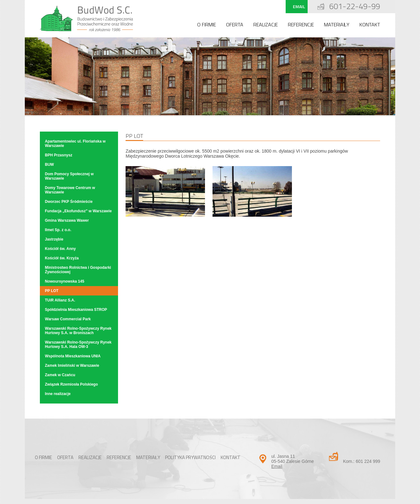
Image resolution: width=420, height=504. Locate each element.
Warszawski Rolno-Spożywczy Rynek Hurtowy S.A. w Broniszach (78, 331)
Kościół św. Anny (60, 249)
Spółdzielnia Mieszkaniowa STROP (76, 310)
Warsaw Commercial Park (68, 319)
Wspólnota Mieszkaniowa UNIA (73, 356)
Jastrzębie (54, 239)
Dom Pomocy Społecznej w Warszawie (69, 176)
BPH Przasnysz (59, 155)
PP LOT (52, 291)
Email (299, 6)
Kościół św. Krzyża (62, 258)
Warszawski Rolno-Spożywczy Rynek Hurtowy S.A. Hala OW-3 (78, 344)
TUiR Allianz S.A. (60, 300)
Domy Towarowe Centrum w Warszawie (70, 190)
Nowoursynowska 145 (65, 281)
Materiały (337, 24)
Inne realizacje (58, 394)
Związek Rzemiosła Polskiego (71, 384)
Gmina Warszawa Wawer (67, 220)
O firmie (207, 24)
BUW (49, 165)
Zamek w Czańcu (60, 375)
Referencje (301, 24)
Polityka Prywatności (190, 457)
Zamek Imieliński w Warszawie (72, 366)
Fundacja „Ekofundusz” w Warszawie (78, 211)
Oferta (235, 24)
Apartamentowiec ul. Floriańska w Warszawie (75, 144)
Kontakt (370, 24)
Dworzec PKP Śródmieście (69, 202)
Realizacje (266, 24)
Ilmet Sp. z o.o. (58, 230)
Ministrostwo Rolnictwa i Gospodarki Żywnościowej (78, 270)
